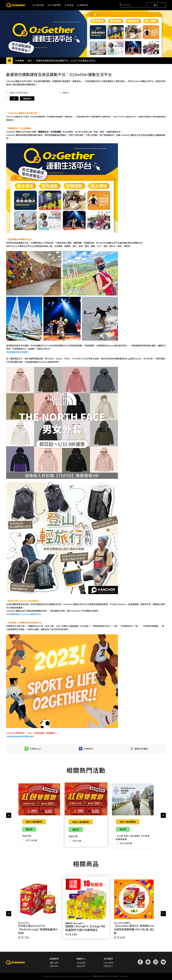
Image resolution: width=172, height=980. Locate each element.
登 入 (156, 5)
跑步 (30, 61)
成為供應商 (108, 963)
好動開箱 (20, 61)
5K (14, 99)
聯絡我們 (81, 966)
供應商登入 (108, 966)
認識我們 (54, 959)
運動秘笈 (83, 5)
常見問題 (81, 963)
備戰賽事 (27, 99)
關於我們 (54, 963)
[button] (9, 815)
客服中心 (81, 959)
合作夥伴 (108, 959)
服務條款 (54, 966)
